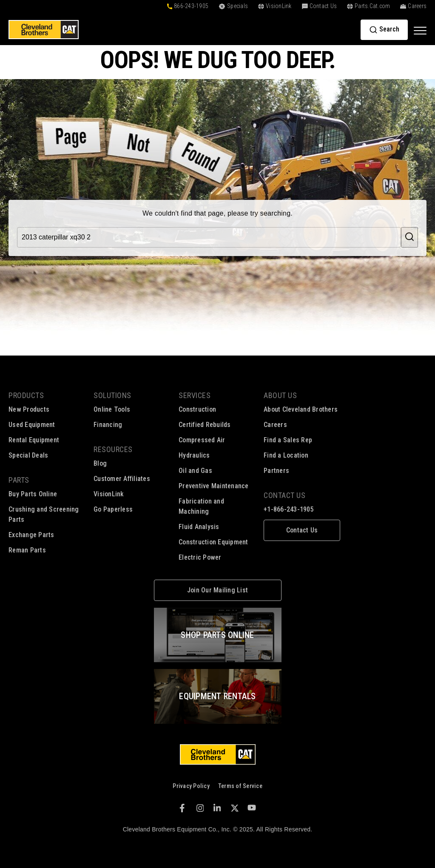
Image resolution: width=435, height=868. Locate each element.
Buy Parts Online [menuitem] (33, 494)
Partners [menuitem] (276, 471)
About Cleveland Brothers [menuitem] (301, 409)
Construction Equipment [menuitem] (213, 542)
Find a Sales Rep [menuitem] (288, 440)
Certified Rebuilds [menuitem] (205, 425)
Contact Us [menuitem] (284, 495)
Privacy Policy (191, 786)
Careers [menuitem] (275, 425)
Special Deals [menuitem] (28, 455)
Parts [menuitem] (19, 480)
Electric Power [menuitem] (200, 557)
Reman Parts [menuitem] (27, 550)
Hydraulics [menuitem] (194, 455)
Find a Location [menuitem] (286, 455)
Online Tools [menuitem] (112, 409)
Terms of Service (240, 786)
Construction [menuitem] (197, 409)
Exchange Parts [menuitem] (31, 535)
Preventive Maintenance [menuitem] (214, 486)
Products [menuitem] (26, 395)
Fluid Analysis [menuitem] (199, 527)
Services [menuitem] (195, 395)
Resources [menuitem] (113, 449)
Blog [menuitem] (100, 463)
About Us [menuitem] (280, 395)
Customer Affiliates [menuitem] (122, 479)
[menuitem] (302, 530)
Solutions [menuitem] (112, 395)
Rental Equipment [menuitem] (34, 440)
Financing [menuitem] (108, 425)
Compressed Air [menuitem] (202, 440)
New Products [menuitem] (29, 409)
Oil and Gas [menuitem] (195, 471)
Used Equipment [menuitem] (32, 425)
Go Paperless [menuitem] (113, 509)
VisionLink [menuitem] (109, 494)
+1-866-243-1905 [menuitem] (289, 509)
